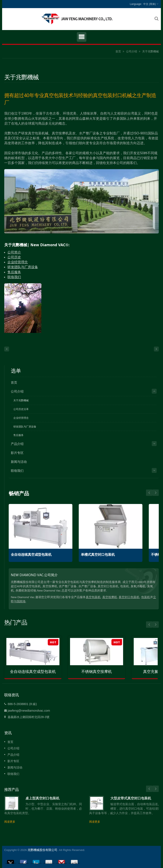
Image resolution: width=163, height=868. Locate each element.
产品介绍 (17, 444)
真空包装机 (93, 597)
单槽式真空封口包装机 (98, 555)
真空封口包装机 (129, 597)
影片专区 (17, 453)
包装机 (146, 597)
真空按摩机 (110, 597)
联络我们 (14, 277)
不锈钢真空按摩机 (97, 672)
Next (149, 493)
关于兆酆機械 (150, 51)
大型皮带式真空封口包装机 (131, 798)
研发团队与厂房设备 (23, 267)
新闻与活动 (19, 462)
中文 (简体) (150, 4)
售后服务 (14, 272)
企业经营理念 (18, 262)
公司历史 (14, 257)
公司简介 (14, 252)
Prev (156, 493)
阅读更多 (10, 822)
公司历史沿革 (21, 409)
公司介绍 (132, 51)
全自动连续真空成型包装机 (31, 555)
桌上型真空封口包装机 (42, 798)
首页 (118, 51)
